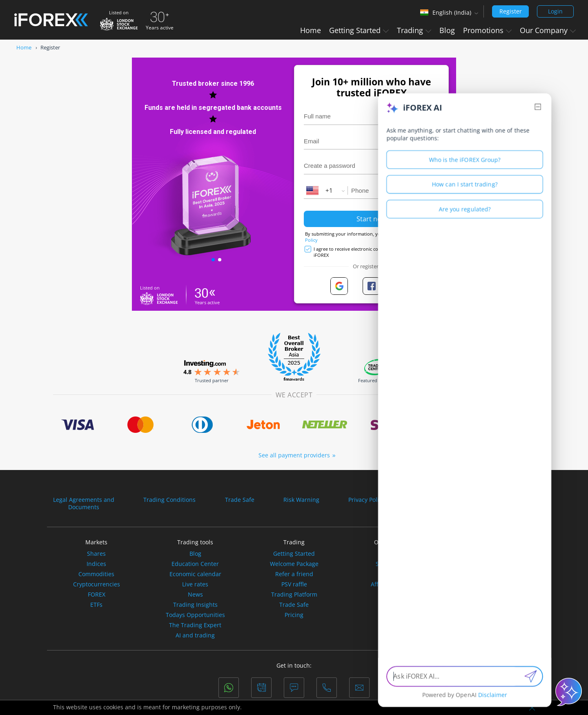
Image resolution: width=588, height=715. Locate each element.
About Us (393, 554)
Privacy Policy (366, 500)
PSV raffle (294, 584)
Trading (414, 30)
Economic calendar (195, 574)
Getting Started (359, 30)
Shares (96, 554)
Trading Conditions (169, 500)
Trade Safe (240, 500)
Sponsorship (393, 564)
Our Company (548, 30)
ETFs (96, 605)
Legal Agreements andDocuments (84, 503)
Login (555, 11)
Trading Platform (294, 595)
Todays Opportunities (195, 615)
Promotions (487, 30)
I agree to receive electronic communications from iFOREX (367, 252)
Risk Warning (301, 500)
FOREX (97, 595)
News (195, 595)
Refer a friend (294, 574)
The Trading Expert (195, 625)
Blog (447, 30)
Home (311, 30)
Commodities (96, 574)
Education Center (195, 564)
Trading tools (195, 542)
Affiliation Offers (393, 584)
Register (511, 11)
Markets (96, 542)
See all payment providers (294, 455)
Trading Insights (195, 605)
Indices (96, 564)
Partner (393, 574)
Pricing (294, 615)
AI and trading (195, 635)
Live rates (195, 584)
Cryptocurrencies (97, 584)
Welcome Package (294, 564)
